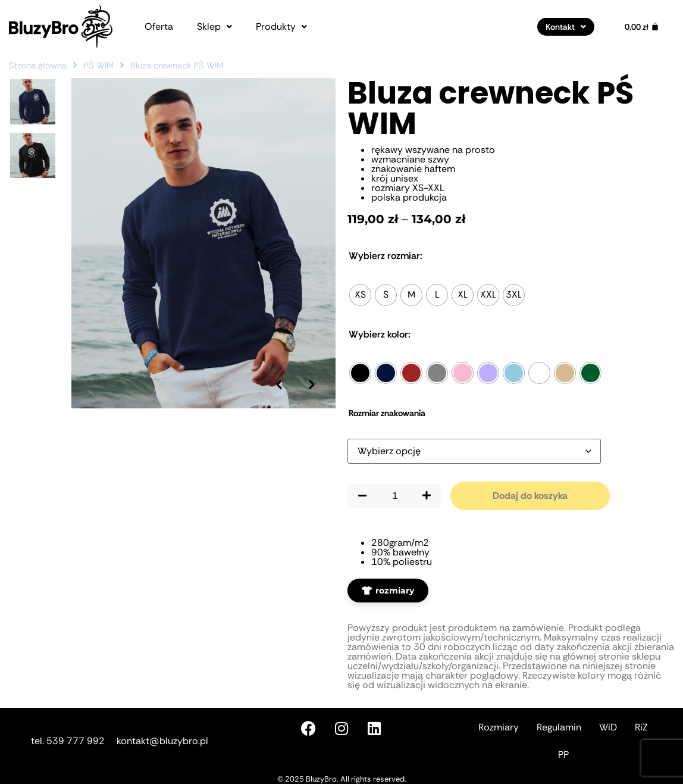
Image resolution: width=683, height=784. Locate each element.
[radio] (360, 295)
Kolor (380, 335)
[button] (214, 27)
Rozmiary (499, 727)
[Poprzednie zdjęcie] (279, 385)
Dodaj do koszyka (530, 496)
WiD (608, 727)
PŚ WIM (98, 65)
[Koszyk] (642, 27)
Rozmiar (386, 256)
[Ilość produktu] (394, 496)
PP (563, 755)
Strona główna (38, 65)
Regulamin (559, 727)
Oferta (159, 27)
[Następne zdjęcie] (312, 385)
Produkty (281, 27)
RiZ (641, 727)
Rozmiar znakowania (387, 413)
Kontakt (566, 27)
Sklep (214, 27)
